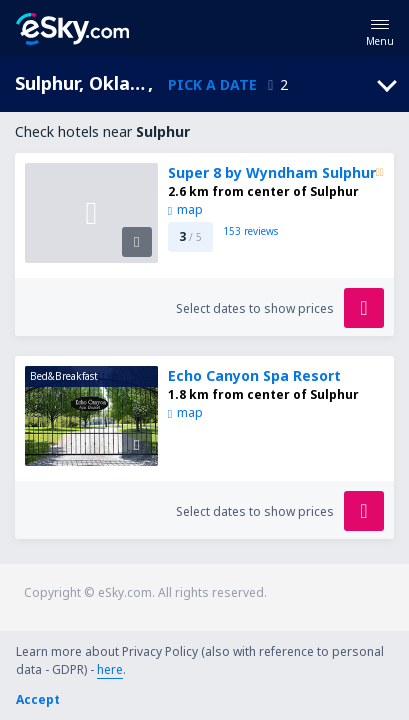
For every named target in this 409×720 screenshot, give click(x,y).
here (110, 669)
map (185, 209)
